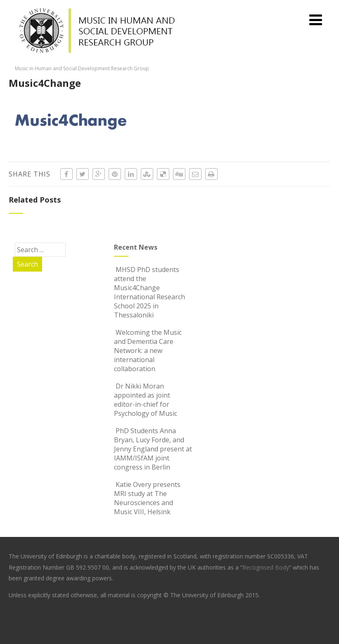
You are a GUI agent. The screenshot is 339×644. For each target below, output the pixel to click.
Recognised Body (266, 567)
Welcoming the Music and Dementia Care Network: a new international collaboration (148, 351)
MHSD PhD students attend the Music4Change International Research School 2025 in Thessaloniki (149, 292)
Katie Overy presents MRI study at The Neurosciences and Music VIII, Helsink (147, 498)
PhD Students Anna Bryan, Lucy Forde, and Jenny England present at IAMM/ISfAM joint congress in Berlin (153, 449)
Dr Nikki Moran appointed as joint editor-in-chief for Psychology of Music (146, 400)
